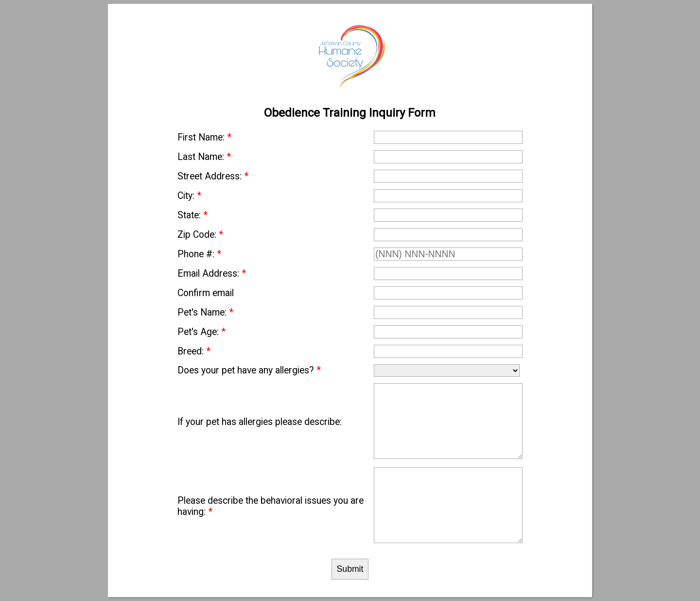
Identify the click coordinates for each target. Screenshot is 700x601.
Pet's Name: (205, 312)
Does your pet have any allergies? (249, 370)
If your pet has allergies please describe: (260, 422)
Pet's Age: (201, 332)
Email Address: (212, 274)
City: (189, 196)
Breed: (194, 351)
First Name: (204, 137)
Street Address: (213, 176)
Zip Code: (200, 235)
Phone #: (199, 254)
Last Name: (204, 157)
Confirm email (206, 293)
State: (192, 215)
